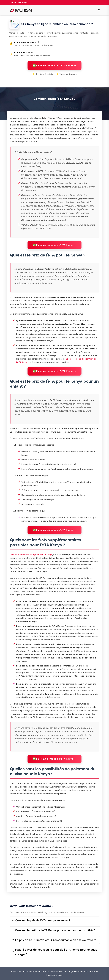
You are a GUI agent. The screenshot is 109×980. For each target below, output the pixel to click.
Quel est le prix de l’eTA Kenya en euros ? (41, 920)
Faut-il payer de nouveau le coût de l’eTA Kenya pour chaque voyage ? (55, 952)
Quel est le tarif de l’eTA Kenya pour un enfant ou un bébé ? (54, 930)
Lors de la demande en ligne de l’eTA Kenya (31, 555)
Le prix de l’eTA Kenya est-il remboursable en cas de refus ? (54, 940)
